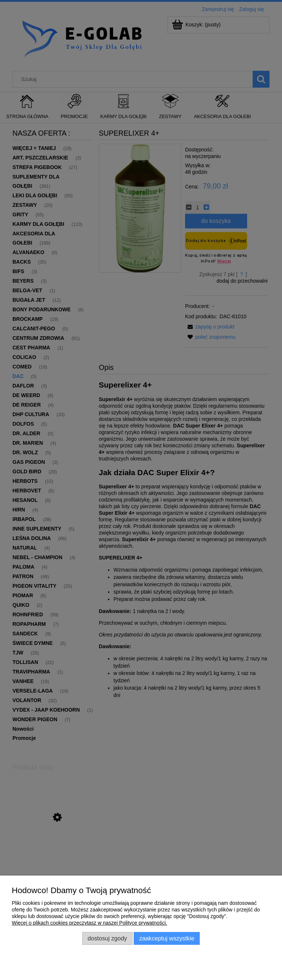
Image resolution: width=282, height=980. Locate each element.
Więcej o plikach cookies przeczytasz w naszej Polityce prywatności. (89, 923)
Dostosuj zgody (107, 938)
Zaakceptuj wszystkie (167, 938)
